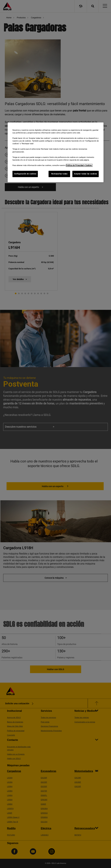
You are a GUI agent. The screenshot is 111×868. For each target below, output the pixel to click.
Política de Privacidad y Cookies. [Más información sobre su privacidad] (79, 165)
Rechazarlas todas (59, 174)
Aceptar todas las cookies (85, 174)
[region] (56, 152)
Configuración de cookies (25, 174)
